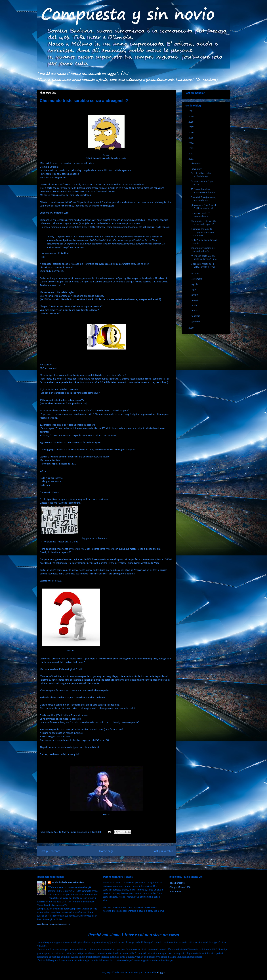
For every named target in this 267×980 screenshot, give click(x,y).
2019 (191, 117)
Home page (106, 851)
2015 (191, 138)
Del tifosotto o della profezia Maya (201, 175)
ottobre (196, 274)
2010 (191, 328)
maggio (196, 300)
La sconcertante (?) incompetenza (200, 215)
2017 (191, 127)
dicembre (197, 164)
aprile (195, 305)
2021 (191, 111)
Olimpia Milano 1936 (180, 887)
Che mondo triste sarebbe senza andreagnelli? (204, 223)
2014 (191, 143)
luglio (195, 290)
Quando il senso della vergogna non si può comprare (202, 232)
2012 (191, 154)
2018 (191, 122)
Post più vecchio (163, 851)
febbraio (196, 316)
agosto (195, 284)
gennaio (196, 321)
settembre (197, 279)
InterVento (175, 892)
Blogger (161, 973)
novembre (197, 169)
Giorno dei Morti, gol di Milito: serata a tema (203, 266)
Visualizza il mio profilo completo (53, 924)
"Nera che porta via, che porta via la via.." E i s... (204, 258)
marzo (195, 311)
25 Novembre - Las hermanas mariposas (203, 191)
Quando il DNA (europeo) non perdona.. (203, 199)
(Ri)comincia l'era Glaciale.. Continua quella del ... (205, 207)
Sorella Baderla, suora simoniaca (68, 883)
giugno (195, 295)
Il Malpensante (177, 883)
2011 (191, 159)
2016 (191, 133)
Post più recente (50, 851)
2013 (191, 149)
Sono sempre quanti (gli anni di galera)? (203, 250)
